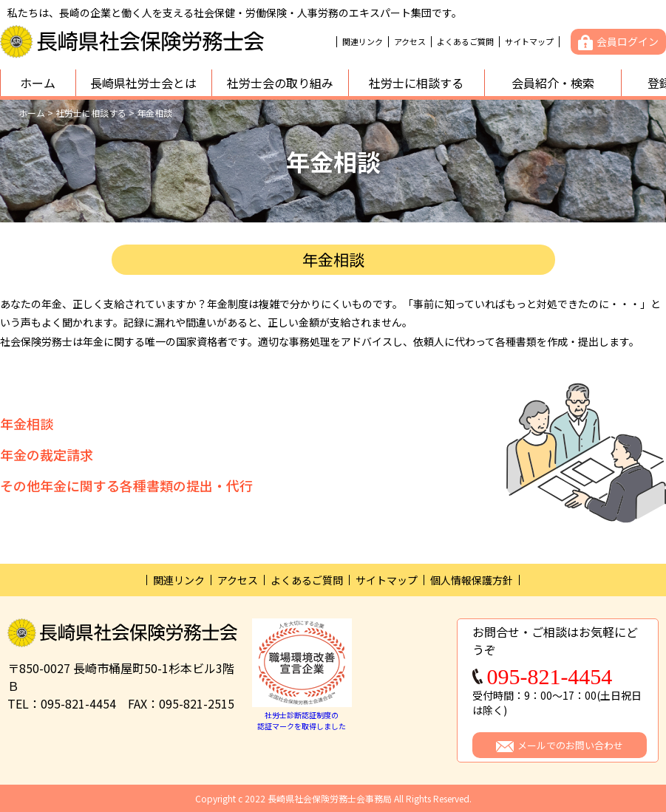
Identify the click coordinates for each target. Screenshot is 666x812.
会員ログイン (628, 41)
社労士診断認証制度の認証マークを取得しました (302, 715)
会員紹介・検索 (553, 83)
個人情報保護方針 (472, 580)
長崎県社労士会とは (143, 83)
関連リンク (363, 42)
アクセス (410, 42)
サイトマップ (529, 42)
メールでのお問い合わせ (570, 745)
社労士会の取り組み (280, 83)
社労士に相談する (416, 83)
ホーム (38, 83)
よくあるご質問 (465, 42)
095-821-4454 (549, 677)
